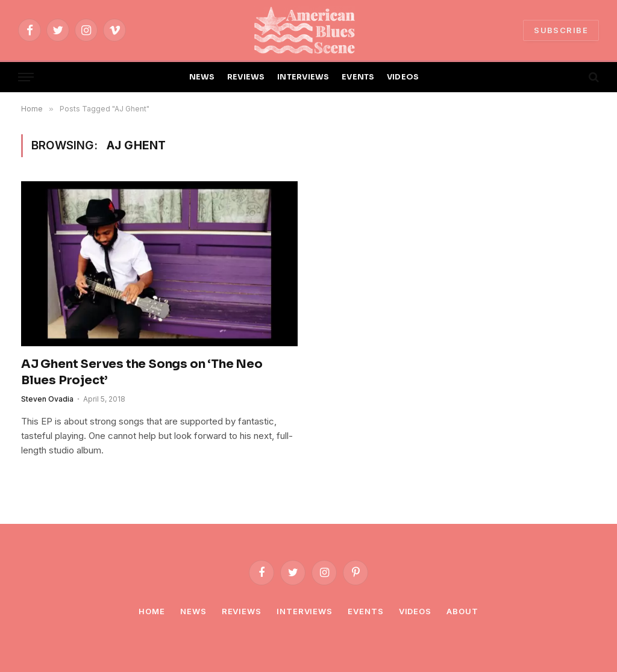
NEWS (202, 77)
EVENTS (358, 77)
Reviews (242, 611)
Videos (415, 611)
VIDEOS (403, 77)
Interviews (305, 611)
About (462, 611)
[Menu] (26, 77)
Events (365, 611)
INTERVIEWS (303, 77)
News (193, 611)
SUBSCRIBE (561, 30)
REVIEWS (246, 77)
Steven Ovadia (47, 399)
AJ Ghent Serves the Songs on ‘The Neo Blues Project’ (142, 372)
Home (152, 611)
